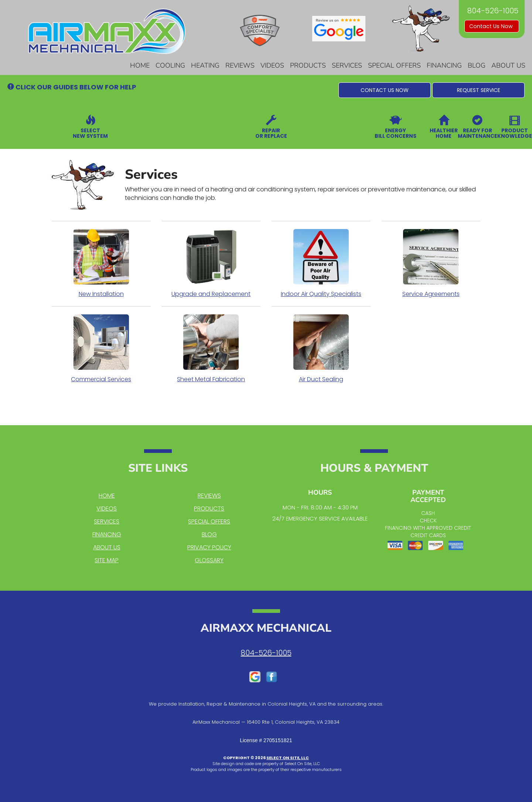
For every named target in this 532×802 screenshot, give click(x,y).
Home (140, 65)
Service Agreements (431, 263)
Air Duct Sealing (321, 349)
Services (347, 65)
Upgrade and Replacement (211, 263)
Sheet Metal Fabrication (211, 349)
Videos (272, 65)
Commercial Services (101, 349)
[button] (385, 90)
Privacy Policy (209, 547)
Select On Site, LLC (288, 758)
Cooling (170, 65)
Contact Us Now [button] (492, 26)
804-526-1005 (266, 653)
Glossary (209, 560)
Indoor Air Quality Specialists (321, 263)
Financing (444, 65)
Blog (477, 65)
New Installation (101, 263)
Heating (205, 65)
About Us (508, 65)
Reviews (240, 65)
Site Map (107, 560)
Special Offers (394, 65)
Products (308, 65)
